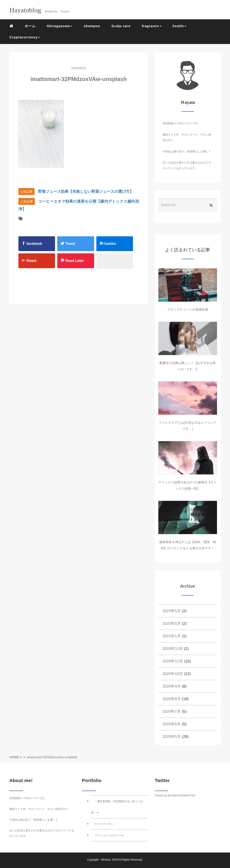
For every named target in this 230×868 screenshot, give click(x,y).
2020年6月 (172, 724)
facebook (32, 243)
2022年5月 (172, 624)
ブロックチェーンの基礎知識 (188, 309)
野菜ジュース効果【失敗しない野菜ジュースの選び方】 (86, 192)
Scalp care (121, 26)
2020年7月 (172, 711)
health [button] (179, 26)
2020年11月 (173, 661)
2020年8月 (172, 699)
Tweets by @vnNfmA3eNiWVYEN (175, 796)
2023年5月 (172, 611)
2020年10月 (173, 674)
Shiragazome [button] (60, 26)
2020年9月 (172, 686)
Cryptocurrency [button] (25, 37)
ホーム (30, 26)
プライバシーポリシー (109, 835)
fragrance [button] (151, 26)
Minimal (106, 860)
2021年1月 (172, 636)
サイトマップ (104, 824)
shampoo (92, 26)
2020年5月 (172, 737)
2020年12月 (173, 649)
